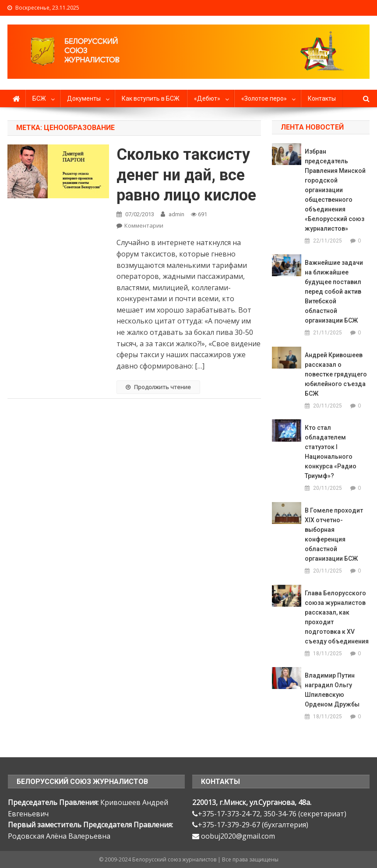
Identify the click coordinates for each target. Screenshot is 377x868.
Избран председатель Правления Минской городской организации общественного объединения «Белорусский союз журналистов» (335, 190)
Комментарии (144, 225)
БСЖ (39, 98)
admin (176, 214)
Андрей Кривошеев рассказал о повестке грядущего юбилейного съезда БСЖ (336, 374)
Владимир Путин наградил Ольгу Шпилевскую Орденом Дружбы (332, 690)
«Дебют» (207, 98)
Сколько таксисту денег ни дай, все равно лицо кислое (186, 175)
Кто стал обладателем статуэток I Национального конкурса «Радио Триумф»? (331, 452)
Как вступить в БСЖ (151, 98)
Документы (84, 98)
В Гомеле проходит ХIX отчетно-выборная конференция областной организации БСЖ (334, 534)
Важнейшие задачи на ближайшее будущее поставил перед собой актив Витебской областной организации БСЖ (334, 292)
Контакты (322, 98)
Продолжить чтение (158, 387)
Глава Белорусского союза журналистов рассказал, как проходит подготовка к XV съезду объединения (337, 617)
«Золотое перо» (264, 98)
